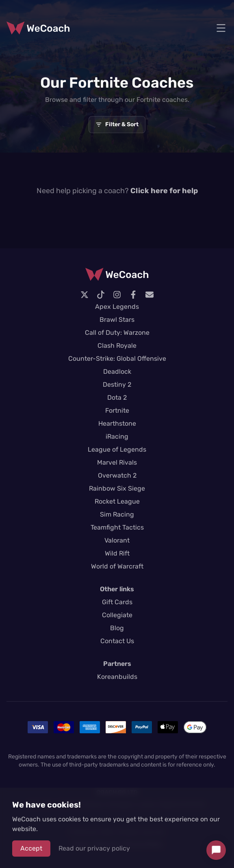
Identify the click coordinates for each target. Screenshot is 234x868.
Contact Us (117, 641)
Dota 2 (117, 397)
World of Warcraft (117, 566)
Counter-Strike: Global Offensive (117, 359)
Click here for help (164, 191)
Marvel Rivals (117, 462)
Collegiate (117, 615)
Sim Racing (117, 514)
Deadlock (117, 372)
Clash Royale (117, 346)
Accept (31, 848)
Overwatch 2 (117, 475)
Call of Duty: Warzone (117, 333)
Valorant (117, 540)
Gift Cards (117, 602)
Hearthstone (117, 423)
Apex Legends (117, 307)
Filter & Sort (117, 124)
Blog (117, 628)
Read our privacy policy (94, 848)
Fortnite (117, 410)
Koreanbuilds (117, 677)
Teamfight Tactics (117, 527)
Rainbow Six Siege (117, 488)
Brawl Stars (117, 320)
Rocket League (117, 501)
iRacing (117, 436)
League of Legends (117, 449)
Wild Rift (117, 553)
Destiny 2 (117, 384)
